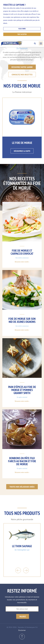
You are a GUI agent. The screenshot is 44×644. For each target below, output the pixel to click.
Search (35, 43)
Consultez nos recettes (22, 75)
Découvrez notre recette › (22, 262)
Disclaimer (22, 630)
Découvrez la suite (22, 151)
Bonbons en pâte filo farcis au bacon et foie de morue (22, 461)
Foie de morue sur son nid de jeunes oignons (22, 320)
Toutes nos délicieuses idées (22, 487)
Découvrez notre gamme (22, 67)
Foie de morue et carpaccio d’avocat (22, 252)
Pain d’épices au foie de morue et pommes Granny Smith (22, 390)
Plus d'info (22, 29)
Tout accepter (22, 34)
